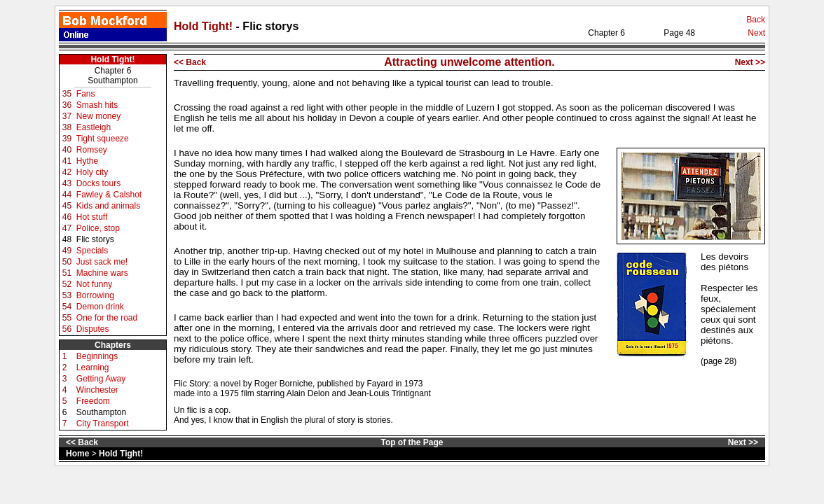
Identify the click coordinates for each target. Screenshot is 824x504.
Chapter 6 (113, 71)
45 (67, 206)
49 (67, 251)
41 (67, 161)
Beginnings (97, 356)
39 (67, 139)
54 (67, 307)
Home (77, 454)
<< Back (190, 62)
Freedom (93, 401)
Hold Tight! (205, 26)
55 (67, 318)
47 (67, 228)
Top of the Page (412, 442)
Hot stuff (92, 217)
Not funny (94, 284)
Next (756, 33)
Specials (92, 251)
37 (67, 116)
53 (67, 295)
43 (67, 183)
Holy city (92, 172)
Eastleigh (94, 127)
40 (67, 150)
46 (67, 217)
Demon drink (100, 307)
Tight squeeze (103, 139)
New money (98, 116)
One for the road (107, 318)
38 (67, 127)
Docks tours (98, 183)
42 (67, 172)
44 (67, 195)
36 (67, 105)
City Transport (103, 423)
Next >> (750, 62)
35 (67, 94)
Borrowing (95, 295)
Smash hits (97, 105)
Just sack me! (102, 262)
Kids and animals (108, 206)
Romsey (92, 150)
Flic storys (95, 239)
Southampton (112, 80)
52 (67, 284)
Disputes (93, 329)
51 (67, 273)
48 (67, 239)
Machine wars (102, 273)
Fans (86, 94)
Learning (93, 367)
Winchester (97, 390)
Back (756, 20)
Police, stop (98, 228)
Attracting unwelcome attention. (469, 62)
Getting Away (101, 379)
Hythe (87, 161)
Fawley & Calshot (109, 195)
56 (67, 329)
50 (67, 262)
